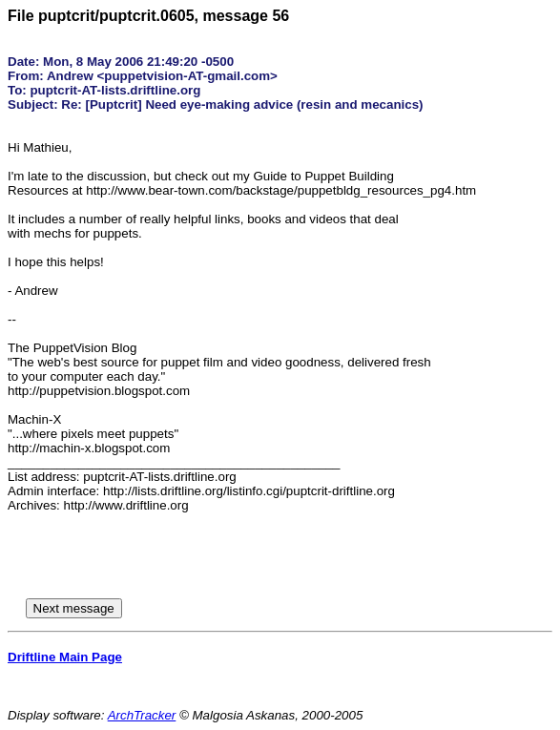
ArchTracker (142, 715)
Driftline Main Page (65, 657)
